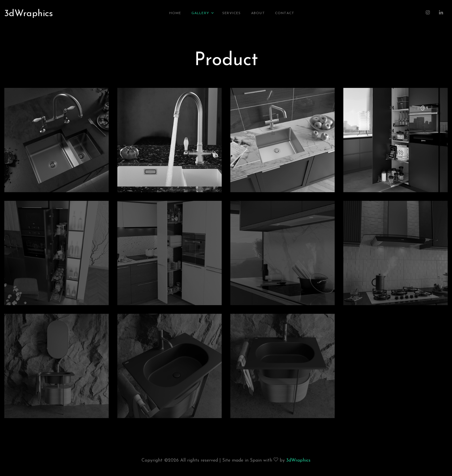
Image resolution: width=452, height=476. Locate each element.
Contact (285, 13)
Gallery (200, 13)
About (258, 13)
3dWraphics (29, 14)
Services (232, 13)
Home (175, 13)
